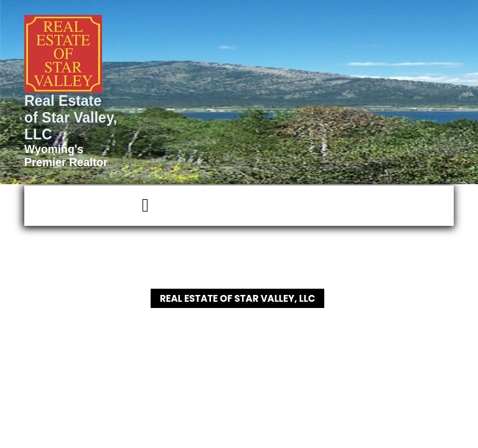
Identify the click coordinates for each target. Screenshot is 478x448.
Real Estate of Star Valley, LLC (71, 118)
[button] (90, 206)
